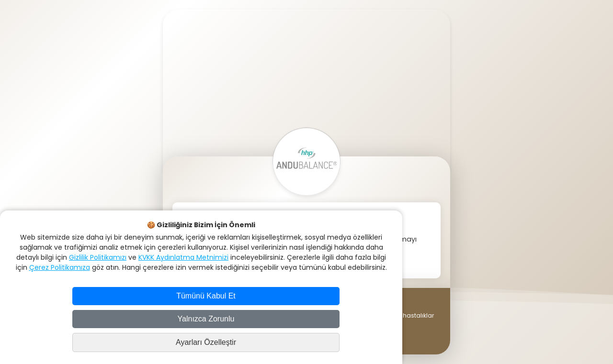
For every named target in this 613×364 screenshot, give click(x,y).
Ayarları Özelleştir (206, 342)
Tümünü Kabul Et (206, 296)
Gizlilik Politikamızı (98, 257)
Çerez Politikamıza (60, 267)
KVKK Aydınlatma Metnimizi (183, 257)
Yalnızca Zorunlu (206, 319)
